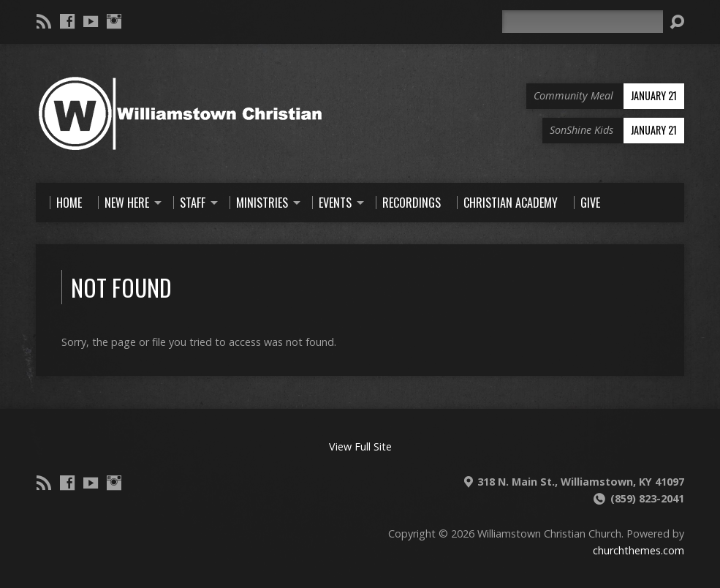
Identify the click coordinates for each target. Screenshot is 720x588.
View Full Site (360, 446)
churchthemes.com (638, 550)
